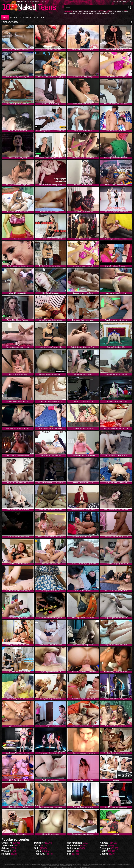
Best (5, 18)
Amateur (105, 843)
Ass (99, 12)
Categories (26, 18)
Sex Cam (39, 18)
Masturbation (74, 843)
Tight (112, 13)
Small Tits (7, 843)
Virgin (86, 12)
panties (85, 13)
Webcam (6, 851)
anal (80, 12)
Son (69, 854)
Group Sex (117, 12)
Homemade (73, 846)
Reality (104, 851)
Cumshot (72, 13)
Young (75, 12)
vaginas (98, 13)
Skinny (5, 848)
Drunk (104, 12)
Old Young (73, 848)
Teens (110, 12)
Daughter (39, 843)
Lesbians (106, 13)
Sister (37, 846)
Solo (37, 848)
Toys (66, 13)
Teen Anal (40, 854)
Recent (14, 18)
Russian (6, 854)
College (125, 12)
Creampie (105, 848)
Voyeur (104, 846)
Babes (71, 851)
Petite (79, 13)
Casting (104, 854)
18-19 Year (7, 846)
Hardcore (93, 12)
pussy (91, 13)
